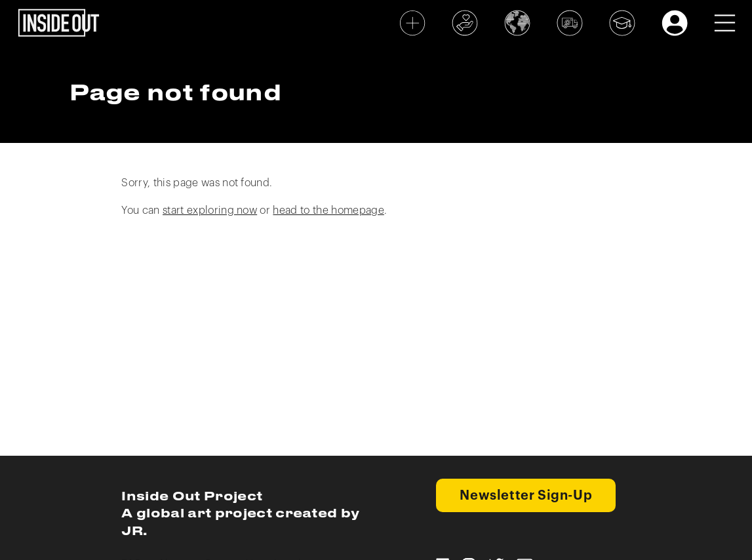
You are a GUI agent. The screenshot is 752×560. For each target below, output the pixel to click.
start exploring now (210, 210)
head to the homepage (328, 210)
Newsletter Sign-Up (526, 496)
